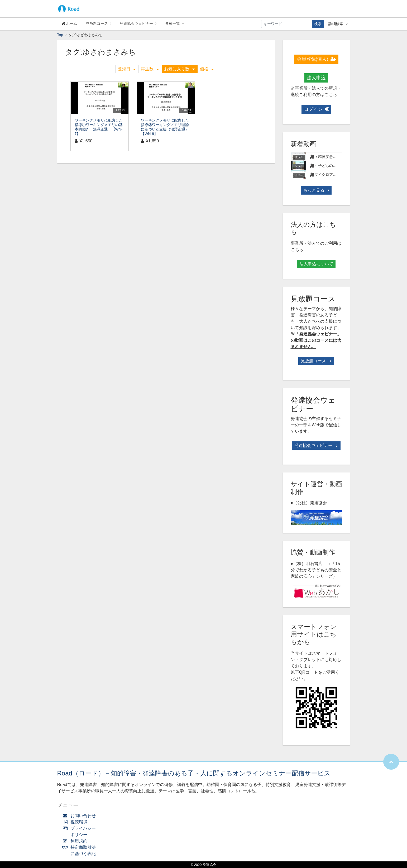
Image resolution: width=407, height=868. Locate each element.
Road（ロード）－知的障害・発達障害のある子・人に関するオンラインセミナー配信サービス (194, 773)
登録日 (127, 69)
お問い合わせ (81, 816)
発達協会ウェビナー (138, 23)
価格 (207, 69)
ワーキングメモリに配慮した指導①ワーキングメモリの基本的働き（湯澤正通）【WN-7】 (99, 127)
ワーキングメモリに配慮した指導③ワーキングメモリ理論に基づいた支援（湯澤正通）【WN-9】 (165, 127)
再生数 (150, 69)
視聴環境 (76, 822)
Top (60, 35)
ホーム (70, 23)
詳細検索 (338, 24)
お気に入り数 (179, 69)
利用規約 (76, 841)
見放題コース (99, 23)
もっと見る (316, 191)
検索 (318, 24)
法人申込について (316, 264)
